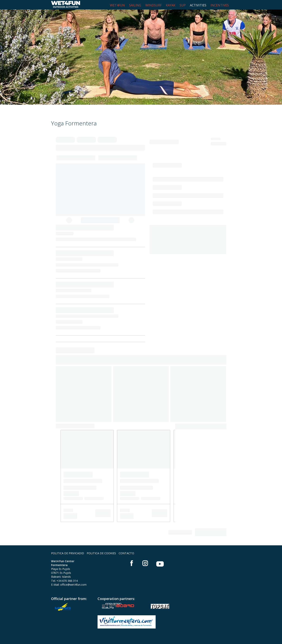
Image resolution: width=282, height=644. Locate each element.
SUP (183, 5)
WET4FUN (117, 5)
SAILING (135, 5)
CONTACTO (126, 553)
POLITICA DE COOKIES (101, 553)
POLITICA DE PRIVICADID (68, 553)
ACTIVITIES (198, 5)
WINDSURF (153, 5)
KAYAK (171, 5)
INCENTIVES (220, 5)
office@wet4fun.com (73, 585)
